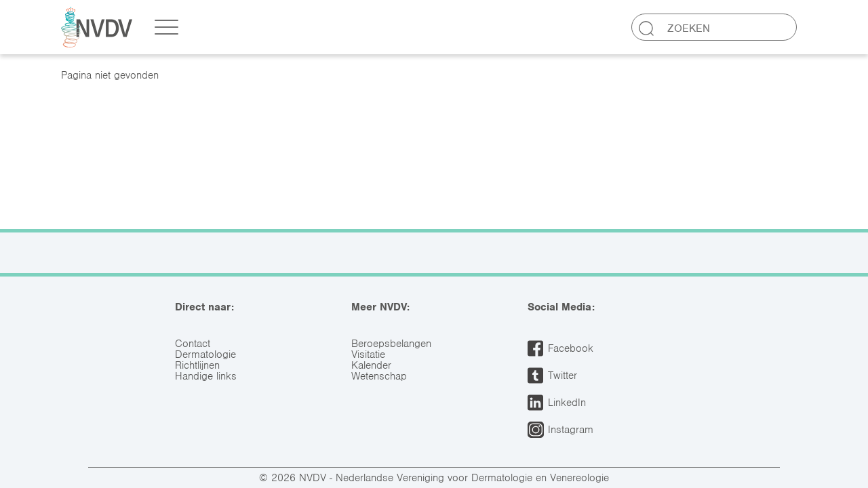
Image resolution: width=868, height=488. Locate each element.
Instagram (571, 430)
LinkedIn (567, 403)
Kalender (371, 365)
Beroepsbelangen (391, 344)
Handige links (206, 376)
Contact (193, 344)
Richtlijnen (197, 365)
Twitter (563, 375)
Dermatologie (205, 354)
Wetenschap (379, 376)
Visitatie (368, 354)
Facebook (571, 348)
